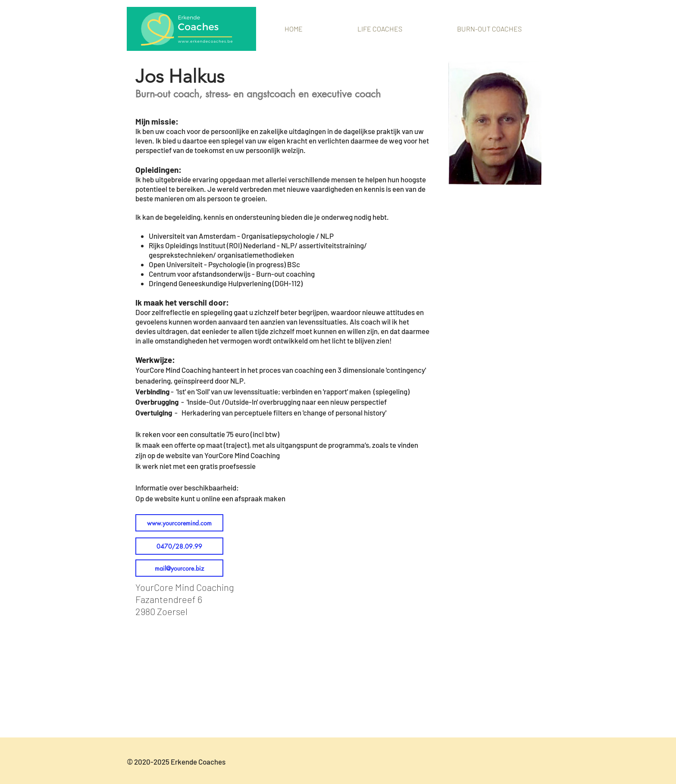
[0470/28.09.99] (179, 546)
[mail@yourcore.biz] (179, 568)
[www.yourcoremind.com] (179, 523)
